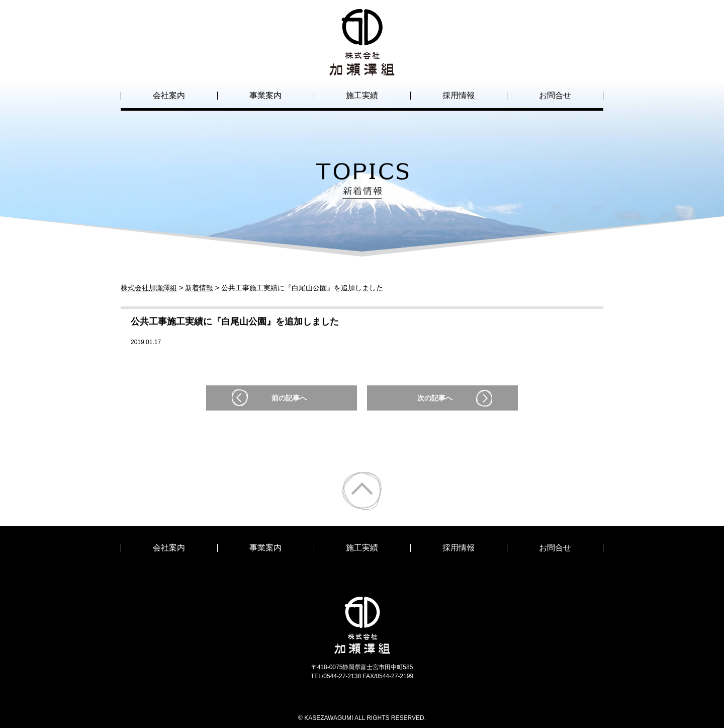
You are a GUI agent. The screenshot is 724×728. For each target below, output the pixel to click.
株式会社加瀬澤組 (362, 67)
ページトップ (362, 491)
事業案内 (265, 95)
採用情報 (459, 95)
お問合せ (555, 95)
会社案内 (169, 95)
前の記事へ (289, 398)
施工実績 (362, 95)
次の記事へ (435, 398)
